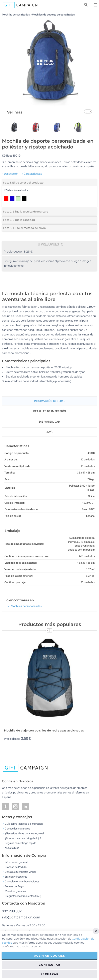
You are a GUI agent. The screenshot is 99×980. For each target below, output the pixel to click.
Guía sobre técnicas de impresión (24, 824)
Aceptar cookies (49, 956)
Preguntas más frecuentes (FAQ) (23, 896)
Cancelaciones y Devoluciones (22, 881)
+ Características (32, 174)
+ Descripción (10, 174)
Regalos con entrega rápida (21, 843)
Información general (16, 862)
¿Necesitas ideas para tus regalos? (24, 833)
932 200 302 (12, 911)
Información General (49, 401)
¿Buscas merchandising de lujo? (23, 838)
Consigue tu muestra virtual (20, 872)
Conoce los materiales (17, 829)
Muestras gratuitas (15, 891)
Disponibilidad (49, 422)
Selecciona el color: (17, 190)
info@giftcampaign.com (21, 917)
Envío (49, 432)
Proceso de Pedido (16, 867)
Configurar (49, 965)
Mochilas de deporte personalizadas (53, 15)
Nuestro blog (12, 848)
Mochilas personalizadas (16, 15)
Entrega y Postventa (16, 876)
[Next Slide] (90, 111)
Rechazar (49, 974)
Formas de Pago (14, 886)
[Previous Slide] (86, 111)
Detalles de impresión (49, 411)
